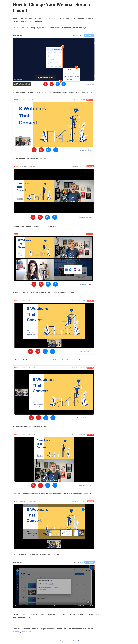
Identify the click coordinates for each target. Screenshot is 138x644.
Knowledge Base (75, 641)
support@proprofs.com (22, 632)
